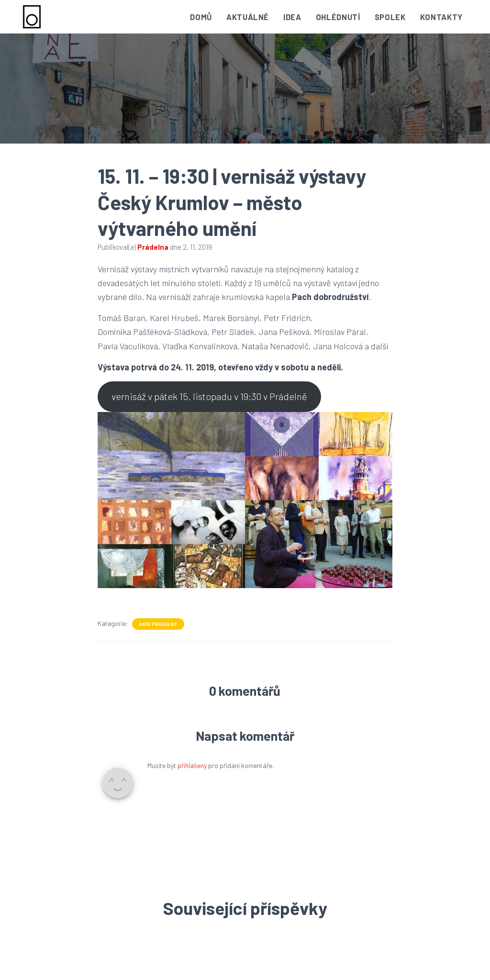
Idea (292, 17)
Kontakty (441, 17)
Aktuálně (248, 17)
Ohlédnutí (338, 17)
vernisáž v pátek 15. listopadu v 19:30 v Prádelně (209, 396)
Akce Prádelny (158, 624)
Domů (201, 17)
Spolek (390, 17)
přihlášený (192, 765)
